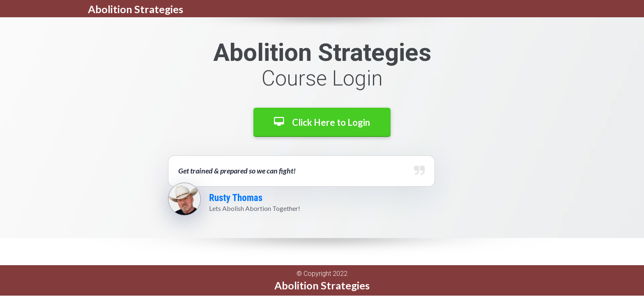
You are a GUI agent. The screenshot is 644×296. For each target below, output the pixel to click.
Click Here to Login (322, 122)
